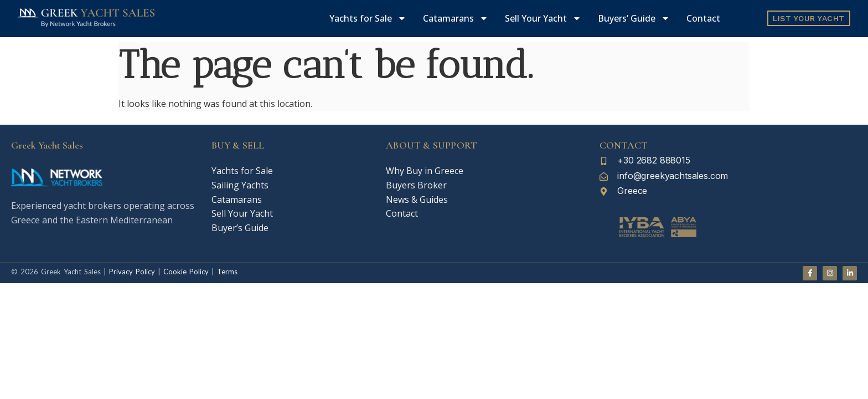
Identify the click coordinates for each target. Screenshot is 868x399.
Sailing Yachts (240, 185)
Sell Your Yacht (543, 18)
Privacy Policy (132, 272)
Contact (703, 18)
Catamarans (456, 18)
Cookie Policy (185, 272)
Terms (227, 272)
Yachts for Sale (368, 18)
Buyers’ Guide (634, 18)
